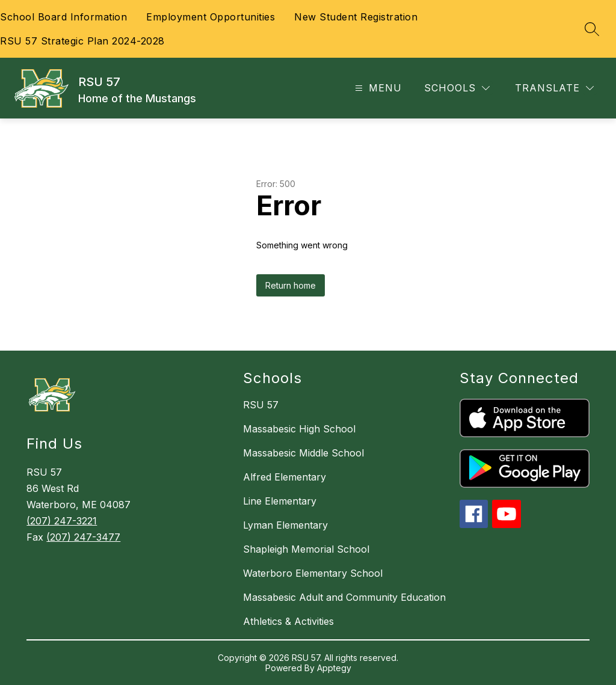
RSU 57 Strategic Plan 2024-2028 (82, 41)
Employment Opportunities (211, 17)
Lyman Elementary (285, 525)
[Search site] (592, 29)
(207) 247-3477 (83, 537)
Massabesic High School (299, 429)
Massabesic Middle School (303, 453)
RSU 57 (261, 405)
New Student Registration (356, 17)
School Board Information (63, 17)
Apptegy (334, 668)
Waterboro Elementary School (313, 573)
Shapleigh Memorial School (306, 549)
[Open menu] (377, 88)
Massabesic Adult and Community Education (344, 597)
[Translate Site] (554, 88)
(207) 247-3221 (62, 521)
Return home (291, 285)
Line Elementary (280, 501)
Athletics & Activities (288, 621)
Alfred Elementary (285, 477)
